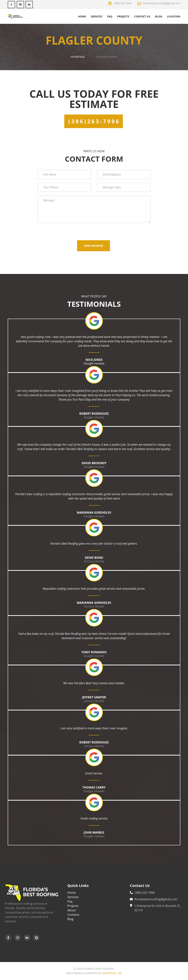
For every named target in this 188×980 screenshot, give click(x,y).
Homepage (78, 57)
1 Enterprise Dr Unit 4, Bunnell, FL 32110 (157, 908)
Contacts (73, 915)
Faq (110, 16)
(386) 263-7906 (145, 893)
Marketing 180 (112, 973)
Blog (159, 16)
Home (82, 16)
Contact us (142, 16)
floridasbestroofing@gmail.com (156, 899)
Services (96, 16)
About (72, 910)
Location (174, 16)
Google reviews (94, 363)
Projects (123, 16)
